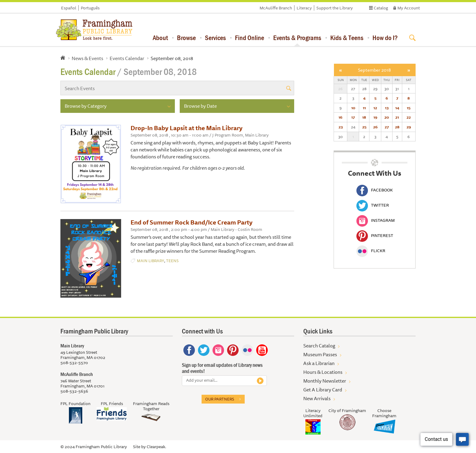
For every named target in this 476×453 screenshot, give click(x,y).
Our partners (220, 399)
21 (397, 117)
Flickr (371, 251)
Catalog (381, 8)
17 (353, 117)
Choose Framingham (384, 413)
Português (90, 8)
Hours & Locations (323, 372)
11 (364, 108)
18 (364, 117)
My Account (409, 8)
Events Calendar (127, 58)
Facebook (375, 190)
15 (409, 108)
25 (364, 127)
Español (69, 8)
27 (387, 127)
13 (387, 108)
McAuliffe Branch (276, 8)
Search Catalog (319, 346)
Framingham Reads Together (151, 406)
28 (397, 127)
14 (397, 108)
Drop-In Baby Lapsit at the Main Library (187, 128)
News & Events (87, 58)
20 (387, 117)
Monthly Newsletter (325, 381)
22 (409, 117)
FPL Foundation (75, 404)
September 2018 (374, 70)
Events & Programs (297, 38)
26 (375, 127)
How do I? (385, 38)
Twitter (373, 205)
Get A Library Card (323, 390)
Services (215, 38)
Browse (186, 38)
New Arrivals (317, 398)
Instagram (376, 220)
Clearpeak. (156, 447)
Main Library (151, 261)
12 (375, 108)
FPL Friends (112, 404)
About (160, 38)
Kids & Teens (347, 38)
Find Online (250, 38)
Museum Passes (320, 354)
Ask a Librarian (319, 363)
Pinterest (375, 235)
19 (375, 117)
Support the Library (335, 8)
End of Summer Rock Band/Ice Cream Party (192, 222)
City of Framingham (347, 411)
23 (341, 127)
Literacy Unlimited (313, 413)
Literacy (304, 8)
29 (409, 127)
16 (340, 117)
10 (353, 108)
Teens (172, 261)
